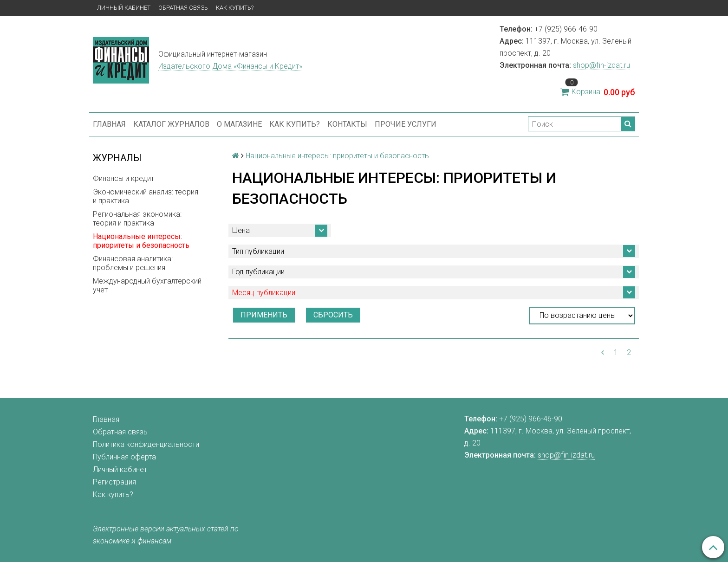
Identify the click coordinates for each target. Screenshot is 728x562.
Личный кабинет (124, 8)
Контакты (347, 124)
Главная (109, 124)
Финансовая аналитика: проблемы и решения (133, 263)
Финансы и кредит (123, 178)
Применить (264, 315)
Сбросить (333, 315)
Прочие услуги (406, 124)
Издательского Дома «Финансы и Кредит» (230, 66)
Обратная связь (183, 8)
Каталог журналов (171, 124)
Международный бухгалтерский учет (147, 285)
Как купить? (235, 8)
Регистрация (114, 482)
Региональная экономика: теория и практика (137, 219)
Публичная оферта (124, 457)
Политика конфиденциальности (146, 444)
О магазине (239, 124)
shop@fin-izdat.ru (601, 65)
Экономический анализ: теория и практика (146, 196)
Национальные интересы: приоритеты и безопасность (141, 241)
